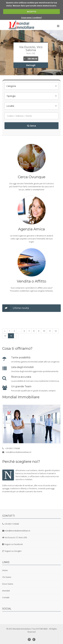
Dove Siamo (8, 584)
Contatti (6, 597)
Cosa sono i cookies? (31, 17)
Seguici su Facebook (14, 544)
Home (5, 570)
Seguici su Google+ (13, 551)
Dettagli (31, 65)
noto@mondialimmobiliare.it (17, 531)
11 (50, 331)
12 (56, 331)
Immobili (6, 591)
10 (44, 331)
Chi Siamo (7, 577)
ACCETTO (32, 11)
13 (5, 336)
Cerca (31, 126)
